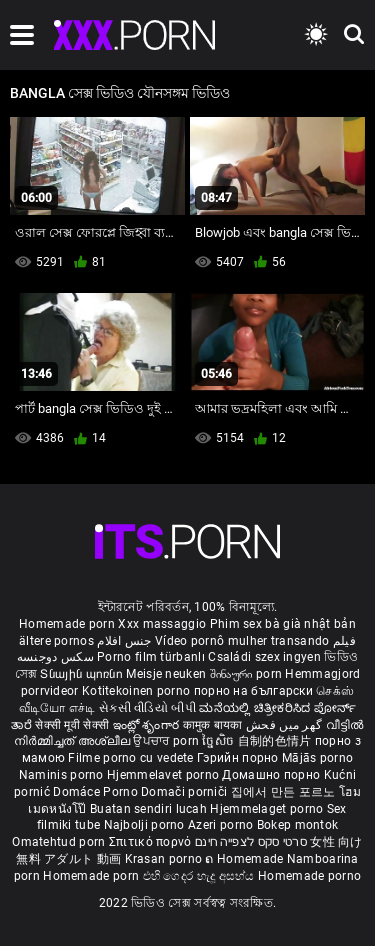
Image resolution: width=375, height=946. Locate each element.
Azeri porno (222, 825)
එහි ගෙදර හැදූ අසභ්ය (201, 876)
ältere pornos (56, 641)
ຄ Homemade (245, 859)
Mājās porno (317, 758)
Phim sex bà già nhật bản (283, 624)
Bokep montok (298, 825)
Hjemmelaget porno (268, 809)
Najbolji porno (144, 825)
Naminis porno (63, 775)
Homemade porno (309, 876)
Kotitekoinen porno (138, 691)
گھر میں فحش (286, 725)
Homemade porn (68, 624)
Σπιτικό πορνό (152, 842)
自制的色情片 (276, 741)
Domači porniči (186, 792)
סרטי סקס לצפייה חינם (251, 842)
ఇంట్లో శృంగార (148, 725)
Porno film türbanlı (151, 657)
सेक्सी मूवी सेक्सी (72, 725)
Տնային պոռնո (83, 674)
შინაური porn (248, 674)
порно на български (253, 691)
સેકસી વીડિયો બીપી (147, 708)
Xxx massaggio (162, 624)
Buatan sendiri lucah (150, 809)
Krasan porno (165, 859)
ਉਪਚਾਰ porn (167, 741)
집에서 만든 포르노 (285, 792)
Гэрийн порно (239, 758)
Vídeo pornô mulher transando (242, 641)
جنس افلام (124, 641)
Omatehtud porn (60, 842)
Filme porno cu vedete (130, 758)
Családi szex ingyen (264, 657)
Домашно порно (272, 775)
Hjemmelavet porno (164, 775)
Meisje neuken (166, 674)
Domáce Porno (97, 792)
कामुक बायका (214, 725)
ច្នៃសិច (219, 741)
